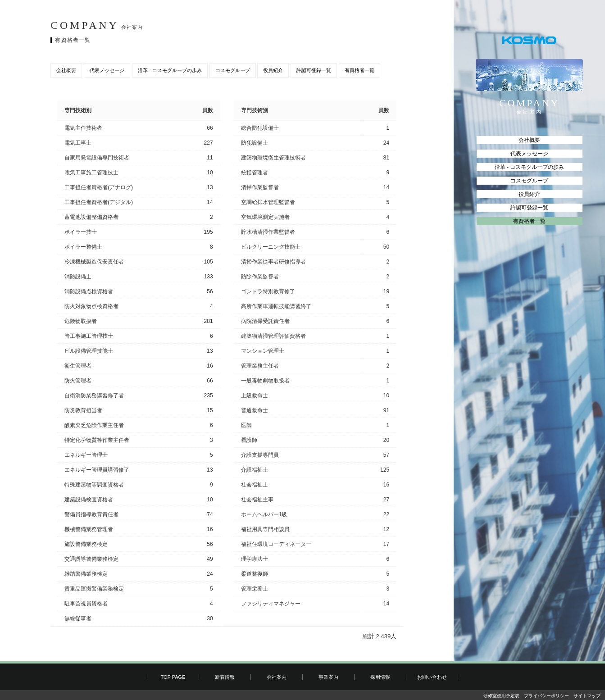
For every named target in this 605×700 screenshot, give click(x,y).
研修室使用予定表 (501, 696)
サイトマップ (587, 696)
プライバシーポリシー (546, 696)
